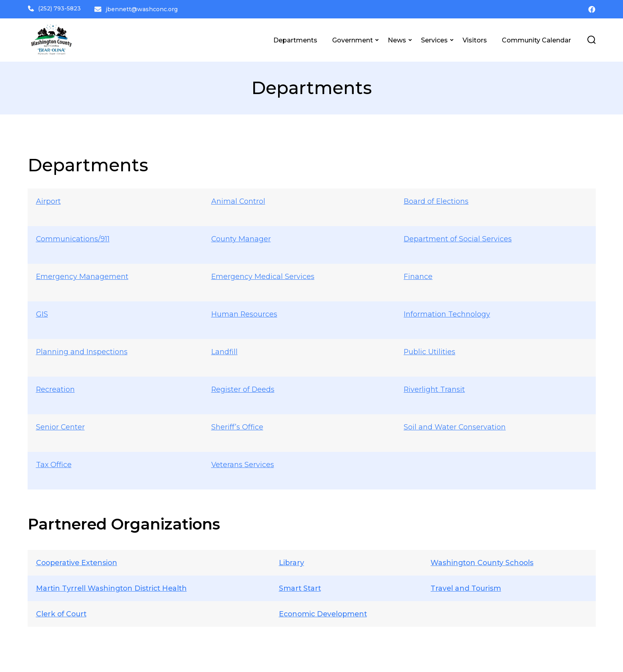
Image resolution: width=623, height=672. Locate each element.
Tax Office (54, 463)
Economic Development (324, 612)
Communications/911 (73, 237)
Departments (295, 39)
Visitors (475, 39)
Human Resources (244, 313)
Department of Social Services (458, 237)
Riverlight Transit (435, 388)
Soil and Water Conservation (455, 425)
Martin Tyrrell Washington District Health (114, 587)
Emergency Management (82, 275)
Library (290, 561)
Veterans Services (243, 463)
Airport (48, 200)
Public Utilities (430, 350)
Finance (418, 275)
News (397, 39)
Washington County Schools (484, 561)
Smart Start (299, 587)
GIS (42, 313)
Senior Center (61, 425)
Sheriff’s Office (237, 425)
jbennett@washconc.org (143, 8)
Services (434, 39)
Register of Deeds (243, 388)
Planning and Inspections (82, 350)
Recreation (56, 388)
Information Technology (447, 313)
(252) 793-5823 (54, 8)
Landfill (224, 350)
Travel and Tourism (466, 587)
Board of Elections (436, 200)
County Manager (241, 237)
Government (353, 39)
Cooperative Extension (78, 561)
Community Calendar (536, 39)
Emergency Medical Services (263, 275)
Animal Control (238, 200)
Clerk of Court (62, 612)
